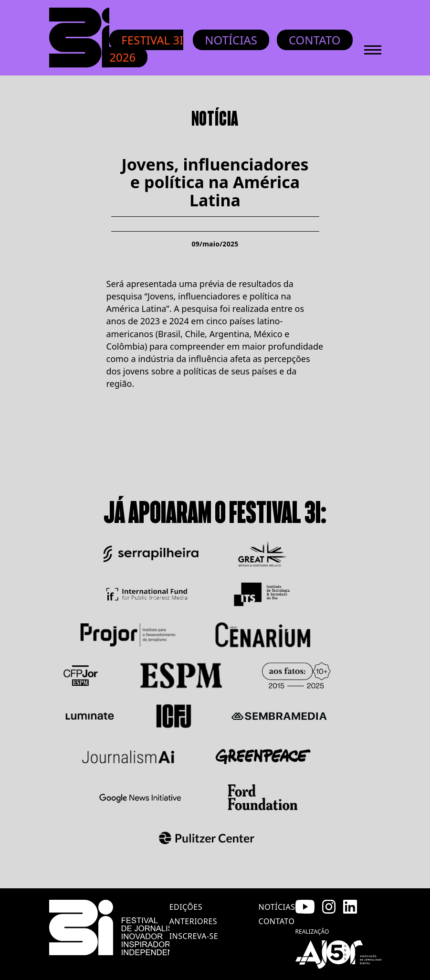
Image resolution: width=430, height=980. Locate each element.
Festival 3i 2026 (146, 48)
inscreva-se (194, 936)
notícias (277, 907)
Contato (315, 40)
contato (277, 921)
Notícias (231, 40)
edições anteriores (193, 914)
